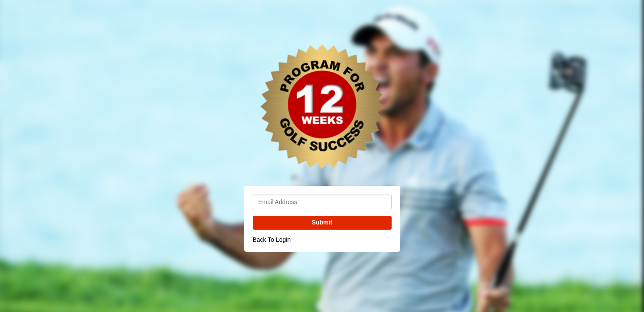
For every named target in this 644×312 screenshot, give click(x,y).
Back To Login (272, 240)
